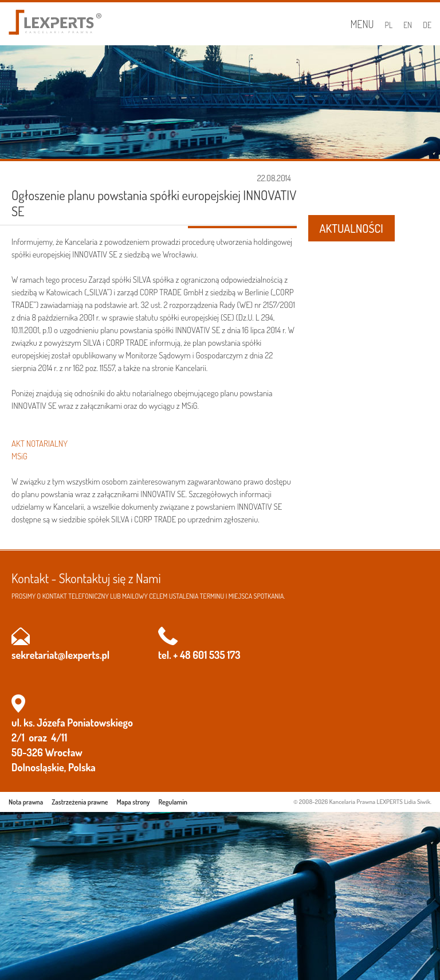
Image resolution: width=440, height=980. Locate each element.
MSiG (19, 456)
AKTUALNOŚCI (351, 228)
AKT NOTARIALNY (40, 444)
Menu (362, 24)
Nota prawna (26, 802)
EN (408, 25)
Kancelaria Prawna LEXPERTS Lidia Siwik (380, 802)
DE (427, 25)
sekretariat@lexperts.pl (60, 655)
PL (389, 25)
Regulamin (173, 802)
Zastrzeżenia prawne (80, 802)
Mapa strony (133, 802)
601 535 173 (216, 655)
